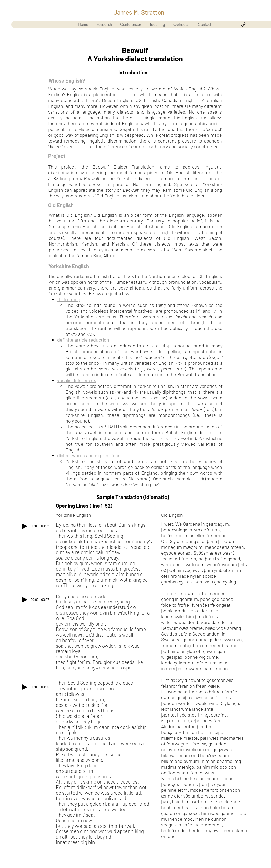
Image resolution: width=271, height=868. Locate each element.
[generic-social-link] (243, 24)
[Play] (25, 526)
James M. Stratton (139, 12)
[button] (157, 24)
